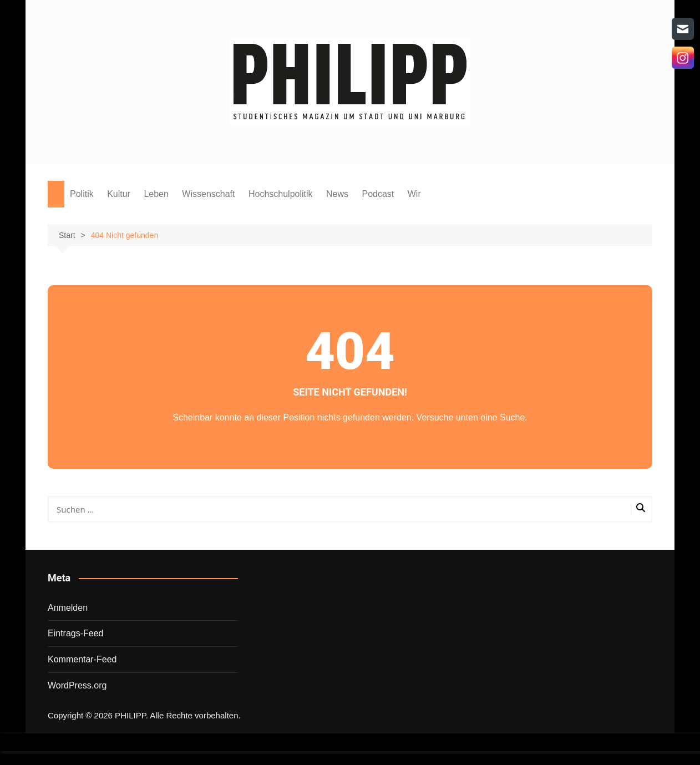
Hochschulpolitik (281, 194)
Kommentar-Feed (82, 659)
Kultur (119, 194)
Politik (82, 194)
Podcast (378, 194)
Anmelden (68, 608)
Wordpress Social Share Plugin (295, 758)
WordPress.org (77, 685)
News (337, 194)
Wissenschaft (208, 194)
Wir (414, 194)
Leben (156, 194)
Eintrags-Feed (76, 633)
